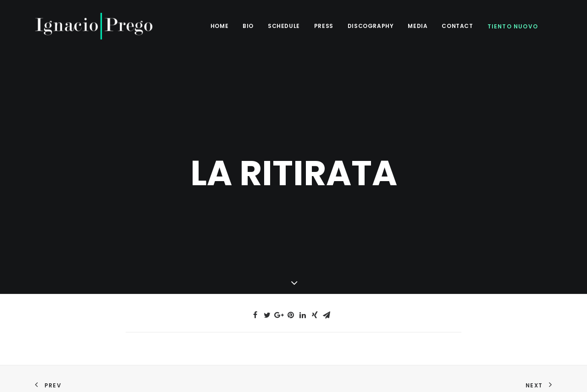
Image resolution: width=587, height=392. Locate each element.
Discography (371, 26)
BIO (248, 26)
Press (324, 26)
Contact (457, 26)
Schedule (284, 26)
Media (418, 26)
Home (219, 26)
